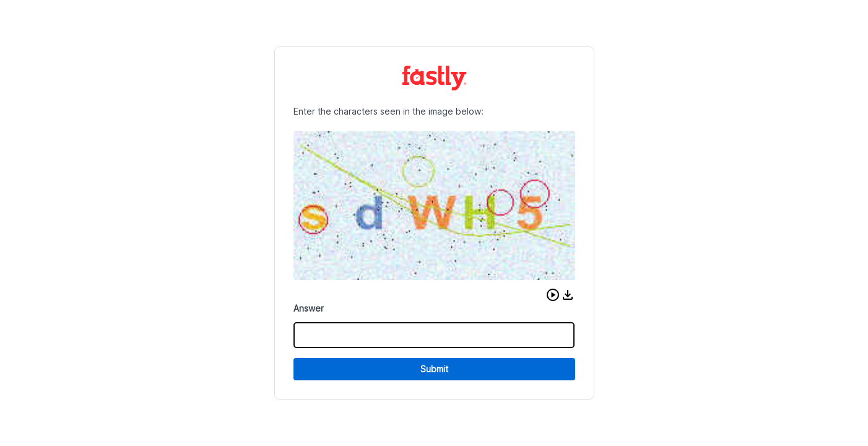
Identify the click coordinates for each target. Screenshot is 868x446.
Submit (434, 369)
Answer (309, 308)
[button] (553, 295)
